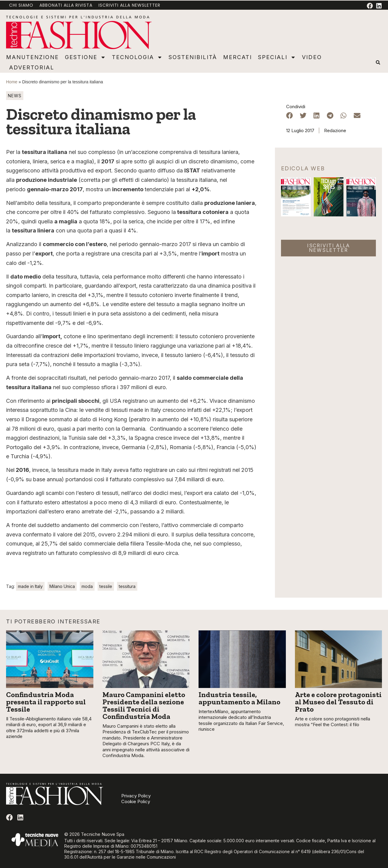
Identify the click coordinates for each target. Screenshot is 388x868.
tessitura (127, 586)
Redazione (335, 130)
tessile (106, 586)
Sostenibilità (193, 57)
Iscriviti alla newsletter (129, 5)
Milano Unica (62, 586)
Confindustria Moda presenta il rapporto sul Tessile (46, 702)
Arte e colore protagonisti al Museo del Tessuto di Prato (338, 702)
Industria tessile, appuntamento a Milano (239, 698)
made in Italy (30, 586)
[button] (378, 63)
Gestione (85, 57)
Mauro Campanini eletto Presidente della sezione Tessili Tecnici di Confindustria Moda (144, 705)
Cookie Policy (136, 802)
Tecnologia (137, 57)
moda (87, 586)
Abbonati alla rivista (66, 5)
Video (312, 57)
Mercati (237, 57)
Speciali (277, 57)
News (15, 96)
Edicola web (303, 168)
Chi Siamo (21, 5)
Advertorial (32, 67)
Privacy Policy (136, 796)
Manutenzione (32, 57)
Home (12, 82)
